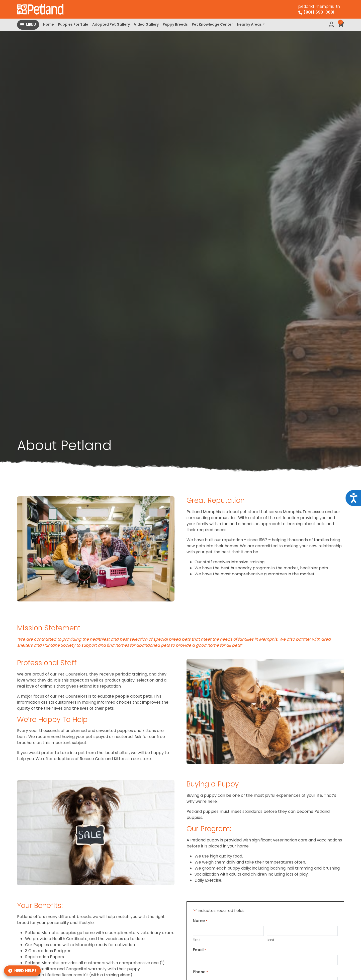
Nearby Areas (249, 24)
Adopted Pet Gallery (111, 24)
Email (199, 950)
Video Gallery (146, 24)
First (197, 940)
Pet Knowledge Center (212, 24)
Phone (200, 972)
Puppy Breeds (175, 24)
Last (271, 940)
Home (49, 24)
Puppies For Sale (73, 24)
